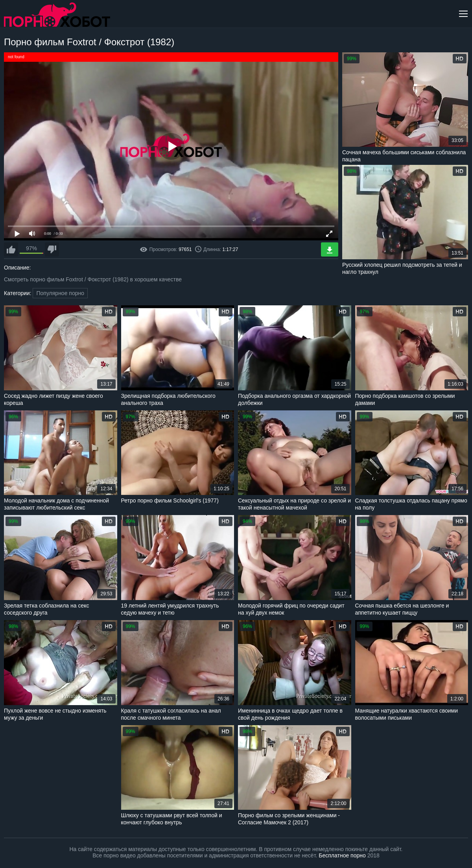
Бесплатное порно (342, 855)
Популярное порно (60, 293)
